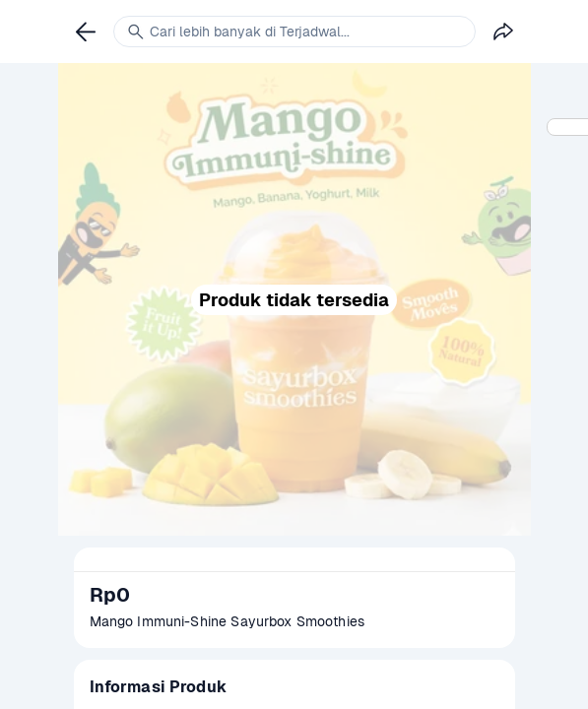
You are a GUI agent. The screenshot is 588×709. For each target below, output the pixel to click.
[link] (86, 32)
